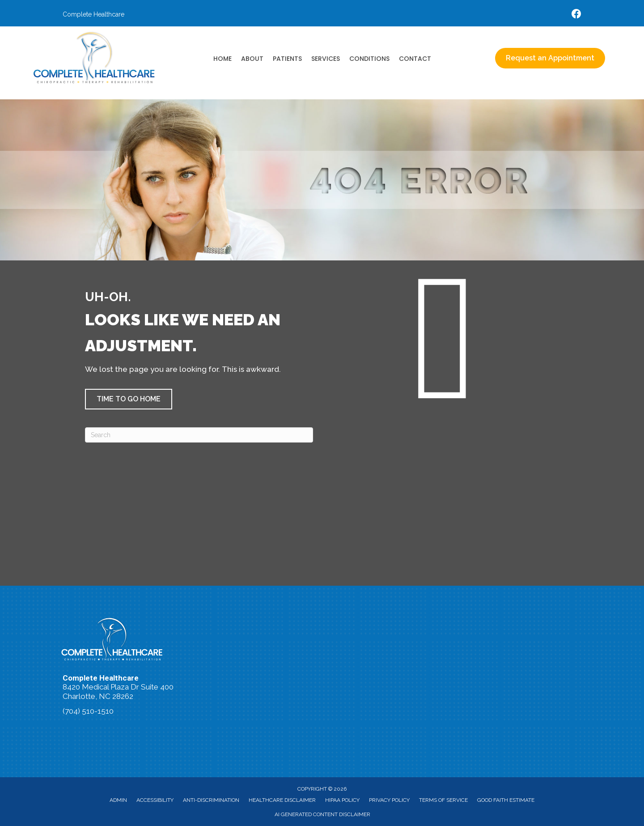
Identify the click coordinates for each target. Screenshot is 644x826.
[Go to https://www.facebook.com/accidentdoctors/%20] (576, 15)
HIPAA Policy (342, 800)
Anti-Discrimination (211, 800)
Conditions (369, 59)
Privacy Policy (389, 800)
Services (326, 59)
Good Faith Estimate (506, 800)
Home (222, 59)
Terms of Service (443, 800)
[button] (129, 399)
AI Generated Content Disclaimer (322, 814)
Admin (118, 800)
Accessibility (155, 800)
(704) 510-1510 (88, 711)
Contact (415, 59)
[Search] (199, 435)
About (252, 59)
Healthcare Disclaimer (282, 800)
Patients (287, 59)
